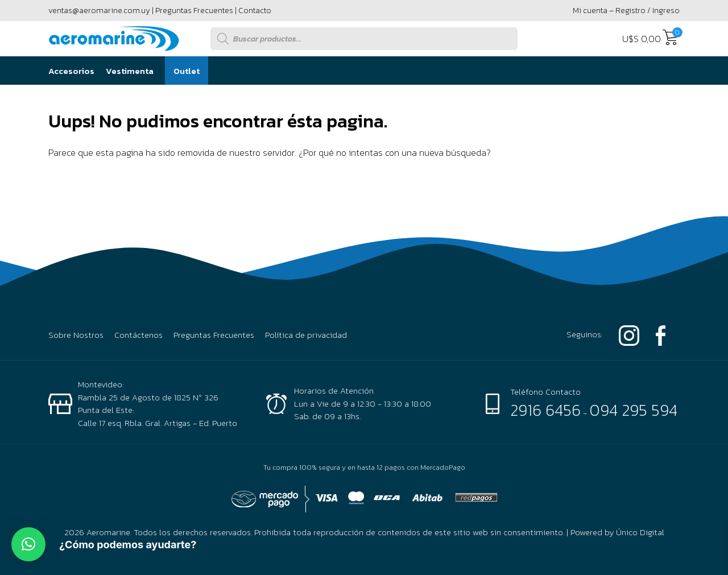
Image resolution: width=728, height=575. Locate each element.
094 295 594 (633, 410)
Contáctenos (138, 335)
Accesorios (71, 71)
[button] (28, 544)
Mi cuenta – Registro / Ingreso (626, 11)
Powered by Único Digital (617, 532)
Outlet (187, 71)
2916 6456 (545, 410)
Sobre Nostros (76, 335)
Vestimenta (130, 71)
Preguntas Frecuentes (194, 11)
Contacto (255, 11)
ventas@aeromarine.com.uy (99, 11)
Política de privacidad (306, 335)
